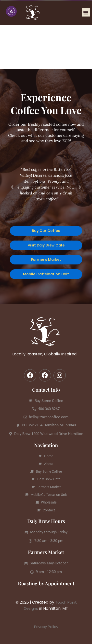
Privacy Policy (46, 627)
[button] (86, 12)
